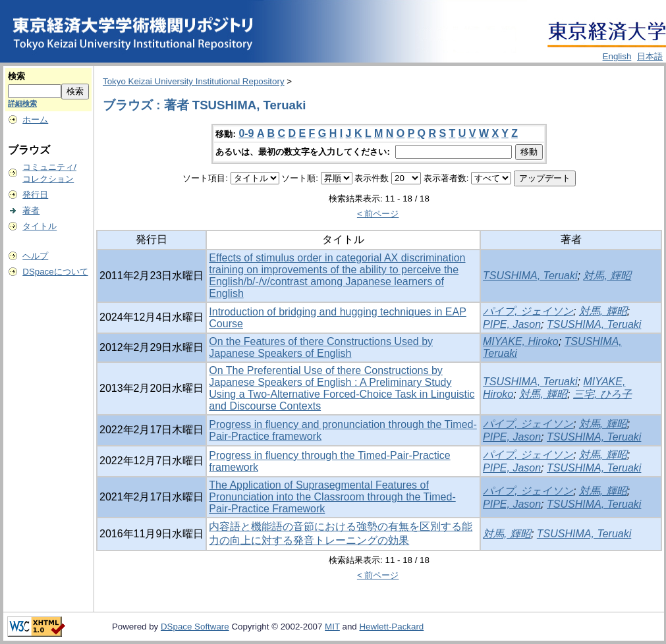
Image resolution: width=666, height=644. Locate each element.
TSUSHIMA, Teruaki (530, 276)
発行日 (35, 195)
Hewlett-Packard (391, 627)
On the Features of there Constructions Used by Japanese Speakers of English (321, 347)
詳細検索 (22, 103)
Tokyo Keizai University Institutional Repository (194, 81)
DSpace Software (195, 627)
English (617, 56)
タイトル (40, 226)
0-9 (246, 133)
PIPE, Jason (512, 324)
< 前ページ (378, 214)
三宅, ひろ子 (602, 394)
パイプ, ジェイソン (528, 311)
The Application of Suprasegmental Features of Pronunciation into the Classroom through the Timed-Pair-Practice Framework (332, 497)
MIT (332, 627)
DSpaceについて (55, 272)
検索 (16, 76)
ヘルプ (35, 256)
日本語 (650, 56)
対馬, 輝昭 (607, 276)
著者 (31, 210)
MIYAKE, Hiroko (521, 341)
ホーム (35, 120)
